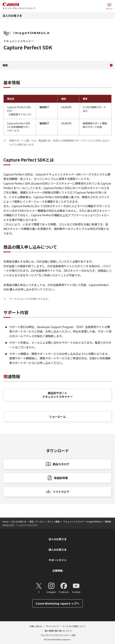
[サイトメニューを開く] (109, 6)
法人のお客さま (12, 15)
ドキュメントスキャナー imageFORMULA (82, 521)
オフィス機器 (54, 521)
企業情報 (57, 571)
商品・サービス (37, 521)
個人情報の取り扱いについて (58, 631)
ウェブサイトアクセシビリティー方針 (58, 635)
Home (5, 521)
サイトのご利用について (74, 626)
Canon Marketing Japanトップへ (57, 603)
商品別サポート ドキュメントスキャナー (57, 395)
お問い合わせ (36, 626)
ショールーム (57, 417)
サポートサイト (58, 560)
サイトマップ (52, 626)
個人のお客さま (58, 550)
